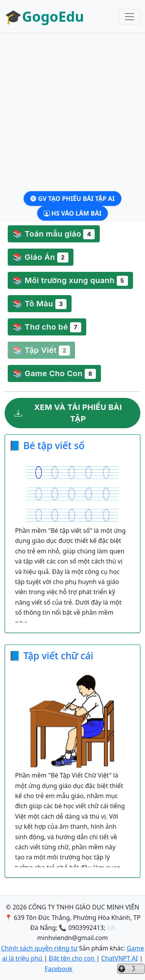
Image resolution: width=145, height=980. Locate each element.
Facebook (59, 969)
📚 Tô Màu (40, 304)
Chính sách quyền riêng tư (39, 948)
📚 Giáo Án (41, 258)
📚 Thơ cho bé (47, 327)
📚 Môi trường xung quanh (70, 281)
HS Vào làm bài (73, 213)
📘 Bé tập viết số (47, 445)
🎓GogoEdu (44, 16)
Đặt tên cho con (72, 958)
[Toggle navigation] (130, 17)
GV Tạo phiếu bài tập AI (72, 199)
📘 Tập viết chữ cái (51, 656)
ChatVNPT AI (120, 958)
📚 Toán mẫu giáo (54, 234)
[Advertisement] (72, 112)
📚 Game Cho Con (54, 374)
